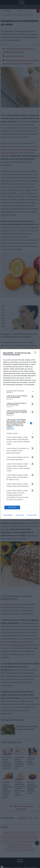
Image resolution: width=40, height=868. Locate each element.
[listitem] (20, 391)
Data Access (20, 515)
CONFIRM (12, 507)
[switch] (32, 397)
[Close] (36, 353)
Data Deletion (8, 515)
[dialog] (20, 434)
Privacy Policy (32, 515)
